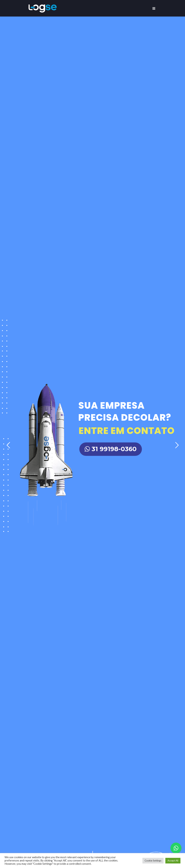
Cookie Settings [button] (153, 861)
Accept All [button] (173, 861)
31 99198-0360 (111, 449)
